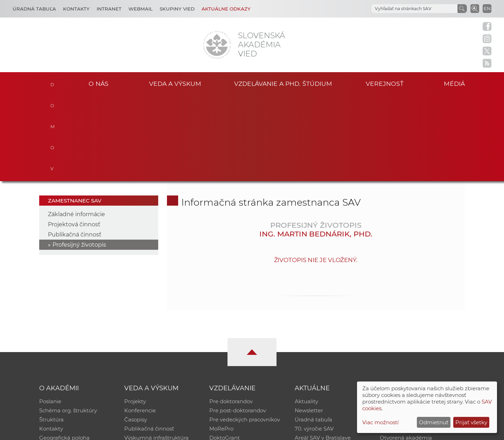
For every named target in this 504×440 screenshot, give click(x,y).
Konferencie (140, 325)
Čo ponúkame (313, 361)
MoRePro (221, 343)
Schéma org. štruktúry (68, 325)
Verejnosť (385, 84)
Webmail (141, 9)
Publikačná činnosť (75, 149)
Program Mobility (232, 361)
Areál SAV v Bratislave (323, 352)
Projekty (135, 315)
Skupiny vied (177, 9)
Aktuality (306, 315)
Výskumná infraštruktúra (156, 352)
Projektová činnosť (74, 139)
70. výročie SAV (314, 343)
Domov (53, 83)
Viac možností (380, 422)
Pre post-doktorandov (238, 325)
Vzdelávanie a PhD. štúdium (283, 84)
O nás (99, 84)
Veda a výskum (175, 84)
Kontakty (76, 9)
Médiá (454, 84)
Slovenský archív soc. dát (412, 325)
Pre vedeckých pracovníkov (245, 334)
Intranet (109, 9)
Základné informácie (76, 128)
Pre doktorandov (231, 315)
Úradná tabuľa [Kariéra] (34, 9)
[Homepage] (217, 45)
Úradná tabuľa (313, 334)
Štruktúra (51, 334)
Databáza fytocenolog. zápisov (419, 334)
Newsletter (309, 325)
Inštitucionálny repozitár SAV (417, 315)
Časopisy (136, 334)
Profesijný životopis (79, 159)
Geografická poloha (64, 352)
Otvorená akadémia (406, 352)
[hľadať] (406, 9)
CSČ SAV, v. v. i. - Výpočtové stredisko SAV (143, 431)
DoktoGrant (225, 352)
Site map (355, 431)
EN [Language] (487, 8)
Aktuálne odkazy (226, 9)
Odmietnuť (434, 422)
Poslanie (50, 315)
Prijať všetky (471, 422)
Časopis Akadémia (404, 343)
